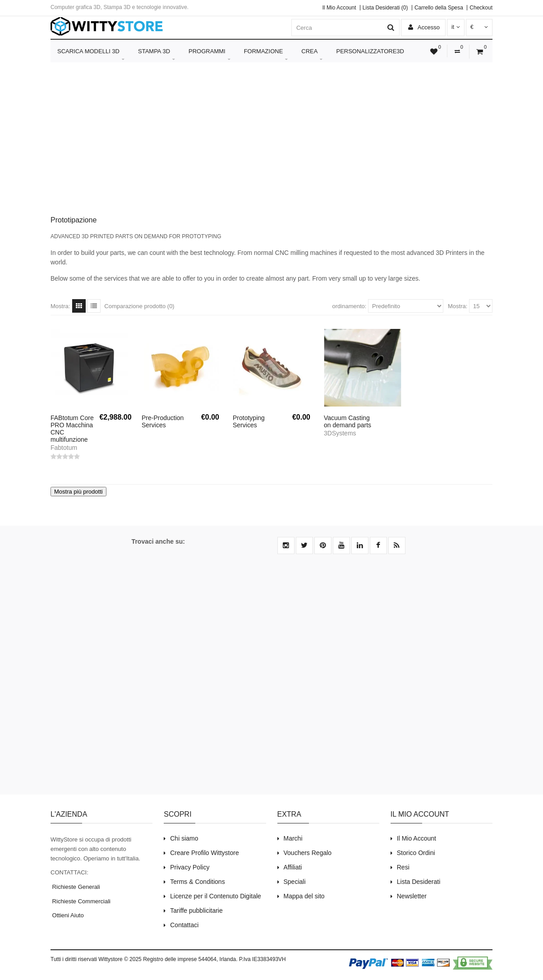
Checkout (481, 8)
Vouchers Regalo (308, 853)
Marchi (293, 838)
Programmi (209, 55)
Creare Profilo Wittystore (204, 853)
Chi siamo (184, 838)
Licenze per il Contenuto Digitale (216, 896)
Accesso (424, 27)
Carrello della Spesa (439, 8)
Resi (403, 867)
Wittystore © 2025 (120, 959)
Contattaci (184, 925)
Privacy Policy (190, 867)
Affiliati (293, 867)
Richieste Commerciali (81, 901)
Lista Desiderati (419, 882)
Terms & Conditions (197, 882)
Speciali (295, 882)
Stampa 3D (156, 55)
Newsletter (412, 896)
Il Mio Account (339, 8)
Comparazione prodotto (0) (139, 306)
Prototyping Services (249, 421)
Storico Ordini (416, 853)
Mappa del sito (304, 896)
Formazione (266, 55)
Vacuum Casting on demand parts (347, 421)
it (456, 27)
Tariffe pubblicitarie (196, 911)
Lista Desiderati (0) (385, 8)
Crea (312, 55)
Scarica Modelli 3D (91, 55)
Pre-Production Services (163, 421)
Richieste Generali (75, 887)
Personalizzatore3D (370, 51)
